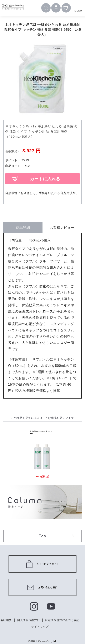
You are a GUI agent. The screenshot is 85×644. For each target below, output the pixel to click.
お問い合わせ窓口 (42, 587)
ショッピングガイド (42, 564)
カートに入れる (45, 179)
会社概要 (25, 620)
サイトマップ (61, 626)
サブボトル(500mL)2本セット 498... (43, 434)
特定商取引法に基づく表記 (28, 626)
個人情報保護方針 (49, 620)
